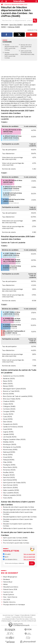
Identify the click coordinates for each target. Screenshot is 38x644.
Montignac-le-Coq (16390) (12, 447)
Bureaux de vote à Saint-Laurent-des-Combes (26, 47)
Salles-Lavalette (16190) (11, 490)
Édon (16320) (7, 422)
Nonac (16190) (8, 455)
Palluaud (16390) (9, 460)
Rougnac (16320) (9, 475)
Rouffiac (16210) (8, 472)
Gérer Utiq (33, 619)
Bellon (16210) (8, 384)
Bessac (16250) (8, 386)
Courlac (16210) (8, 414)
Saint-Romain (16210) (10, 485)
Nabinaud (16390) (9, 452)
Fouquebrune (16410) (10, 424)
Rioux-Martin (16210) (10, 467)
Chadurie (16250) (9, 401)
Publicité (33, 615)
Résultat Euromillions (11, 587)
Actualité (7, 554)
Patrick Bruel (8, 582)
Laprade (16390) (8, 434)
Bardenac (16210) (9, 379)
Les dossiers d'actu (10, 559)
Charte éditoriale (25, 615)
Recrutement (28, 617)
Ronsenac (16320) (9, 470)
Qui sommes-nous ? (8, 615)
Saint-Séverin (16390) (10, 488)
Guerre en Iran (8, 592)
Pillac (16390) (7, 462)
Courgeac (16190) (9, 411)
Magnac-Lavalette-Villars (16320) (14, 439)
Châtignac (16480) (14, 27)
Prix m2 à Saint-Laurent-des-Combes (16, 543)
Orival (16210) (7, 457)
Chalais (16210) (8, 404)
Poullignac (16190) (9, 465)
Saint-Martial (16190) (10, 480)
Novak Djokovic (9, 595)
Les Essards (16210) (10, 437)
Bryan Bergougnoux (10, 577)
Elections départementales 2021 (16, 5)
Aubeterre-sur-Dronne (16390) (14, 376)
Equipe (17, 615)
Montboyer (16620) (10, 444)
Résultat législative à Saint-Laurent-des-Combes (20, 517)
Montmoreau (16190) (10, 450)
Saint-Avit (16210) (9, 477)
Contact (8, 617)
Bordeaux (7, 579)
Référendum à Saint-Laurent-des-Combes (18, 528)
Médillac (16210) (8, 442)
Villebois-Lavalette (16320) (12, 495)
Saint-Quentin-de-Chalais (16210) (14, 483)
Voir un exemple (29, 554)
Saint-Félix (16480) (16, 25)
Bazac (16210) (8, 381)
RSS (22, 617)
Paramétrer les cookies (22, 619)
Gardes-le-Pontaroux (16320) (13, 427)
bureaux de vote (9, 81)
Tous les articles (16, 617)
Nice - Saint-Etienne (10, 597)
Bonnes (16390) (8, 394)
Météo (6, 584)
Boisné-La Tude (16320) (11, 391)
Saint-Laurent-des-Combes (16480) (15, 538)
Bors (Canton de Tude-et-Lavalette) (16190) (18, 396)
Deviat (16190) (8, 419)
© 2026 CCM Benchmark (29, 621)
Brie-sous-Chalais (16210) (12, 399)
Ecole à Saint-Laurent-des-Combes (15, 540)
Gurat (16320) (8, 429)
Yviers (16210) (8, 498)
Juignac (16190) (8, 432)
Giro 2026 (7, 600)
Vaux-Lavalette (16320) (11, 493)
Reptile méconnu (9, 602)
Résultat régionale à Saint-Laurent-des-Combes (20, 510)
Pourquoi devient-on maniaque (14, 605)
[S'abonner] (19, 563)
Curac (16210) (7, 417)
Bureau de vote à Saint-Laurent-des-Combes (19, 507)
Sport (6, 557)
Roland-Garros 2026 (10, 589)
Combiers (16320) (9, 409)
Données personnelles (9, 619)
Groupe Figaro (17, 621)
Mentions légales (7, 621)
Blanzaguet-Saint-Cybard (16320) (14, 389)
